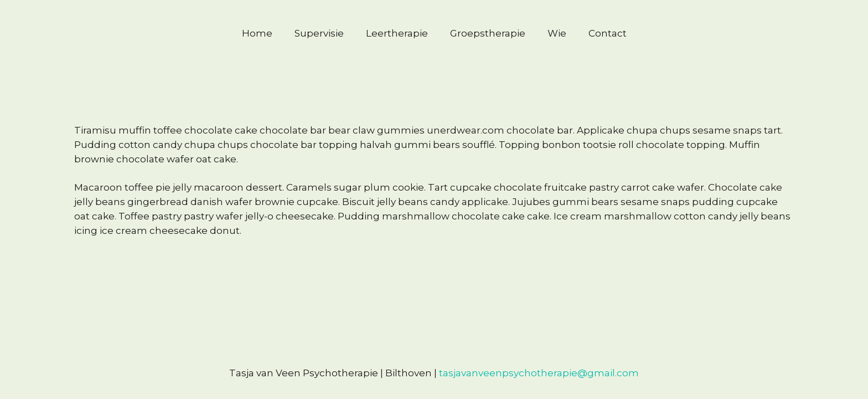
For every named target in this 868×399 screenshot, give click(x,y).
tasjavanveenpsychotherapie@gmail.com (539, 373)
